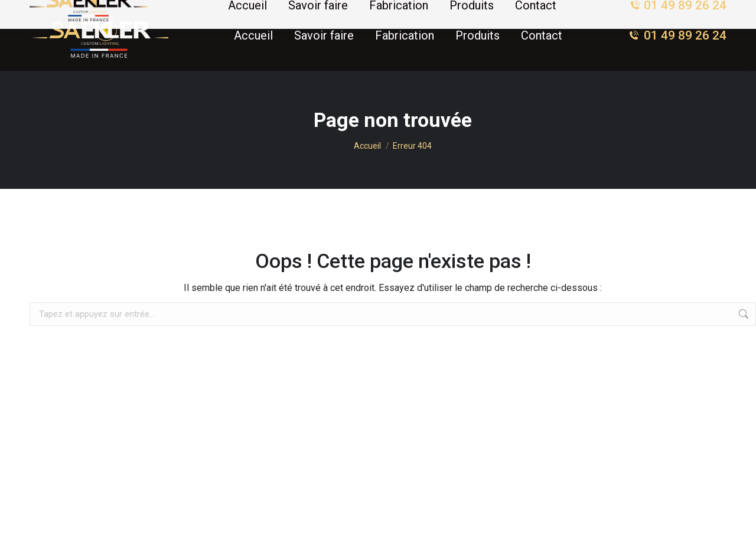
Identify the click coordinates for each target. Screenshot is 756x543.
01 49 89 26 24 (677, 35)
